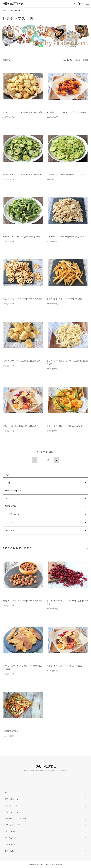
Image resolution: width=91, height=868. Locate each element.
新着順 (86, 60)
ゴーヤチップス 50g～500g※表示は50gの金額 (66, 174)
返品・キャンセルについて (15, 806)
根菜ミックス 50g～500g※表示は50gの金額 (20, 426)
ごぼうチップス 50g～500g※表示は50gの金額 (66, 237)
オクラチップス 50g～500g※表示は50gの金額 (21, 237)
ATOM (12, 832)
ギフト (8, 483)
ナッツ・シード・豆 (13, 491)
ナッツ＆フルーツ (12, 514)
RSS (7, 832)
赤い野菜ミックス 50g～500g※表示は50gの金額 (66, 112)
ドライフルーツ (11, 498)
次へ (56, 460)
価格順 (78, 60)
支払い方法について (13, 812)
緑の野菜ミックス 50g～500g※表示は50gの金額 (22, 174)
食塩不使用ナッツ (12, 530)
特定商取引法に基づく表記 (15, 819)
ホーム (4, 10)
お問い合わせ (10, 851)
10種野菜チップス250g (12, 731)
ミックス (9, 522)
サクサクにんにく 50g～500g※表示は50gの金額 (22, 112)
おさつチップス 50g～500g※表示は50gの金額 (21, 361)
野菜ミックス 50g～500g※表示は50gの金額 (65, 426)
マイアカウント (11, 838)
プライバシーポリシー (14, 825)
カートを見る (10, 844)
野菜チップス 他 (15, 10)
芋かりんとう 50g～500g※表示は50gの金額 (65, 299)
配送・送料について (13, 799)
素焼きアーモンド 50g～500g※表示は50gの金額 (22, 601)
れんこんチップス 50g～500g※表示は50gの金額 (22, 299)
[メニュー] (87, 4)
